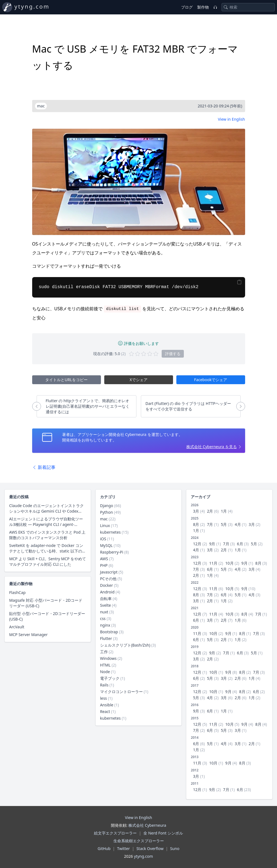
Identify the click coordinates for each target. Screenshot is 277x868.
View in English (232, 119)
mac (104, 519)
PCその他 (108, 579)
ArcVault (17, 627)
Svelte (106, 605)
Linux (105, 525)
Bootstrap (109, 632)
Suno (175, 848)
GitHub (104, 848)
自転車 (106, 599)
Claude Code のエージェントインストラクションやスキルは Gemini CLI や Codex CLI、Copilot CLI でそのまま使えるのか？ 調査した (46, 508)
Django (107, 506)
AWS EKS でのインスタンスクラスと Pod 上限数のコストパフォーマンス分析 (47, 535)
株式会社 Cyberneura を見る (212, 447)
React (105, 711)
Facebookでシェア (211, 380)
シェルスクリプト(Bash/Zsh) (125, 645)
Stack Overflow (150, 848)
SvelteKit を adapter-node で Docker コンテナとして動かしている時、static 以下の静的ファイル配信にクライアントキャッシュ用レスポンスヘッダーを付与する (48, 548)
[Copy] (239, 282)
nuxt (104, 612)
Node (105, 672)
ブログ (187, 7)
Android (107, 592)
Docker (107, 585)
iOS (103, 539)
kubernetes (110, 532)
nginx (105, 625)
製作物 (203, 7)
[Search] (226, 7)
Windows (108, 658)
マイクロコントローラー (121, 692)
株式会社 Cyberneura (147, 825)
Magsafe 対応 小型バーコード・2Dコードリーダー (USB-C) (46, 603)
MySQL (106, 545)
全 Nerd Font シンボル (163, 833)
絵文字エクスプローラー (115, 833)
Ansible (107, 705)
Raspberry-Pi (112, 552)
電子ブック (110, 678)
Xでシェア (138, 380)
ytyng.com (32, 7)
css (103, 618)
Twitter (123, 848)
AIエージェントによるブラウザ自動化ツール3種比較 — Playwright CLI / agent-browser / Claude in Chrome (46, 522)
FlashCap (17, 592)
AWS (104, 559)
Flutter (106, 638)
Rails (104, 685)
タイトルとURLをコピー (66, 380)
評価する (173, 354)
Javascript (109, 572)
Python (106, 512)
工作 (104, 652)
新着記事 (44, 467)
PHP (104, 565)
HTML (105, 665)
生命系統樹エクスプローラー (139, 841)
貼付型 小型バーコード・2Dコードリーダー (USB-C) (47, 616)
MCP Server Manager (28, 635)
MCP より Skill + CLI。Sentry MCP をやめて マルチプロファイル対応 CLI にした (48, 561)
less (104, 698)
